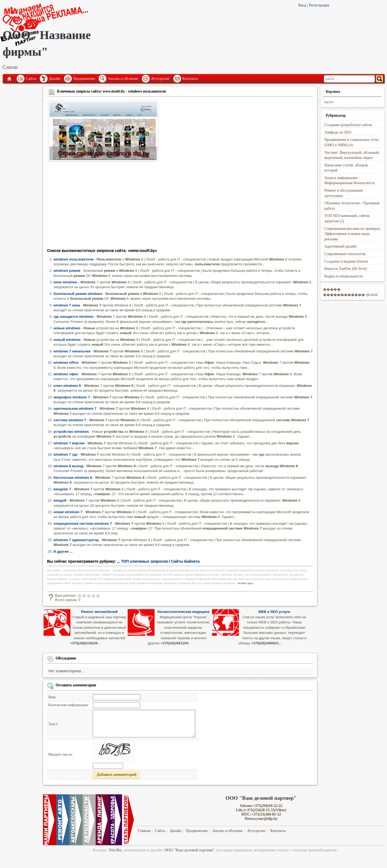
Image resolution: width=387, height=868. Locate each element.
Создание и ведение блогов (346, 261)
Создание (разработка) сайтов (348, 125)
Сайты (31, 79)
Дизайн (55, 79)
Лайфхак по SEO (338, 132)
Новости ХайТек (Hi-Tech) (346, 269)
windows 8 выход (68, 466)
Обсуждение (66, 658)
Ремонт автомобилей (99, 612)
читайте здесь (246, 583)
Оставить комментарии (76, 685)
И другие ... (63, 551)
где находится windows (74, 317)
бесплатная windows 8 (73, 478)
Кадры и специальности (344, 276)
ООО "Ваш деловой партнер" (189, 850)
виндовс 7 (62, 489)
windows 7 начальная (72, 351)
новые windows (67, 328)
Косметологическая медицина (183, 612)
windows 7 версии (69, 443)
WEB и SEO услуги (274, 612)
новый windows (67, 340)
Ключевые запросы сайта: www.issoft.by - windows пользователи (111, 91)
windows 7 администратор (76, 540)
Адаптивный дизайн (341, 246)
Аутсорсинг (160, 79)
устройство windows (71, 432)
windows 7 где (65, 454)
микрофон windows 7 (72, 397)
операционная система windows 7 (83, 524)
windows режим (67, 271)
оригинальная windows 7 (75, 408)
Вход (302, 5)
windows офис (66, 374)
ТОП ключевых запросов (145, 561)
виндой (60, 500)
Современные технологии (345, 254)
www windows (65, 282)
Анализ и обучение (123, 79)
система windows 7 (70, 420)
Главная (9, 79)
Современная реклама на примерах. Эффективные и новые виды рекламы (353, 234)
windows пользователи (74, 259)
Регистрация (319, 5)
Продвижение (84, 79)
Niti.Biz (115, 850)
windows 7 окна (67, 305)
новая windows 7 (68, 512)
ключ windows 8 (67, 386)
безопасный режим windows (78, 294)
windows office (66, 362)
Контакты (190, 79)
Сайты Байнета (185, 561)
